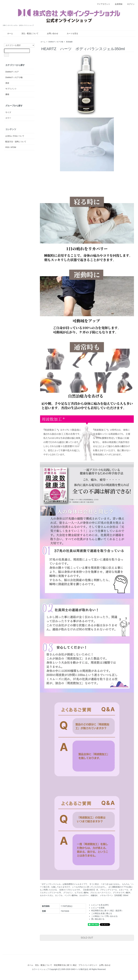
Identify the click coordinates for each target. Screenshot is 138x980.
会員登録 (117, 4)
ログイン (129, 4)
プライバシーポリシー (88, 965)
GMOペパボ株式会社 (80, 969)
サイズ (8, 112)
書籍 (7, 94)
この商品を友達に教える (102, 913)
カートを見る (70, 33)
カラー (8, 118)
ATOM (13, 147)
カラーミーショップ (40, 969)
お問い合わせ (51, 33)
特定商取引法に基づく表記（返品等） (107, 911)
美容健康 (69, 42)
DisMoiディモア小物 (56, 42)
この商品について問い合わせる (104, 916)
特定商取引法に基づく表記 (65, 965)
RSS (7, 147)
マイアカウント (102, 4)
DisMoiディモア (12, 72)
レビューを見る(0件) (100, 905)
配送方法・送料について (16, 142)
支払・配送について (28, 33)
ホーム (8, 33)
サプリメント (11, 89)
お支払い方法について (15, 136)
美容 (7, 83)
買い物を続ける (98, 919)
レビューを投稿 (98, 908)
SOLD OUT (87, 938)
